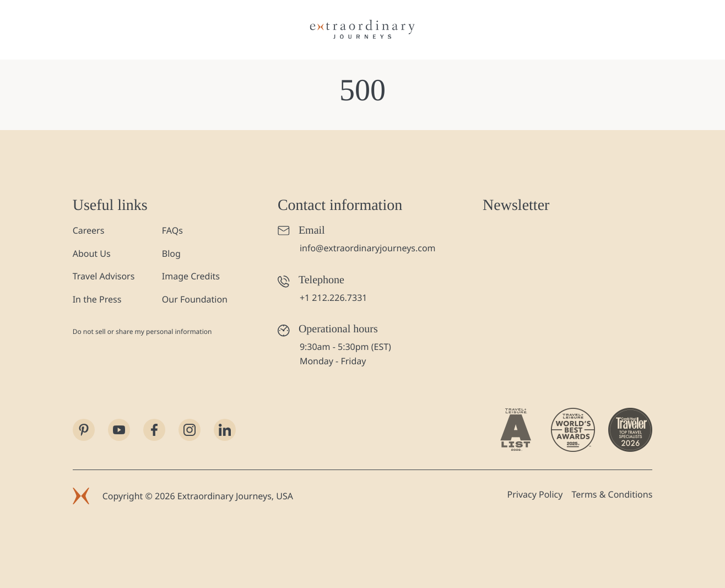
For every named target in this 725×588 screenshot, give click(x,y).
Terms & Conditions (612, 494)
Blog (171, 253)
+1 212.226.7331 (334, 298)
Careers (89, 230)
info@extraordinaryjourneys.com (368, 248)
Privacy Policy (535, 494)
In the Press (97, 299)
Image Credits (191, 276)
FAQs (172, 230)
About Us (92, 253)
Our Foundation (195, 299)
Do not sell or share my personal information (142, 331)
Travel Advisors (104, 276)
